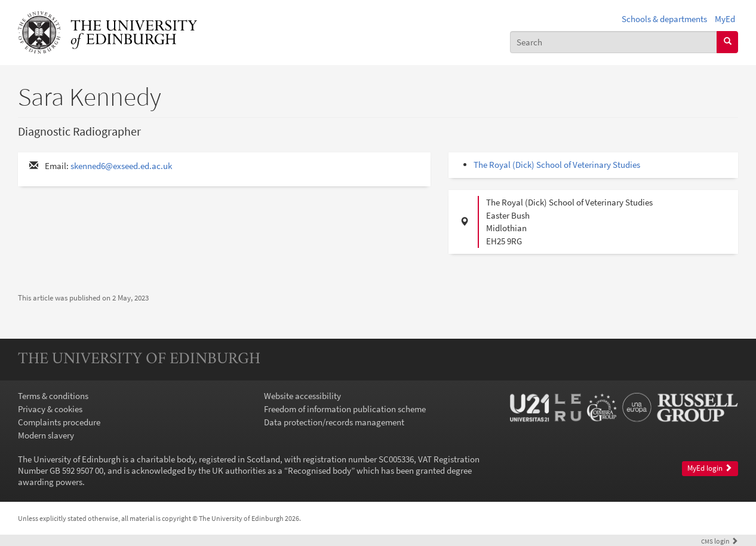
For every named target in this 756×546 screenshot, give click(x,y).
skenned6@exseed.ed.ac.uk (121, 166)
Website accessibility (302, 396)
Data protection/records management (334, 422)
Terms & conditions (53, 396)
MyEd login (710, 468)
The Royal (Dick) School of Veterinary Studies (557, 165)
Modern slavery (46, 435)
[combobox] (614, 42)
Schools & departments (664, 19)
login (720, 541)
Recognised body (319, 470)
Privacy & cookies (50, 409)
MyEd (725, 19)
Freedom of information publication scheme (345, 409)
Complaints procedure (59, 422)
